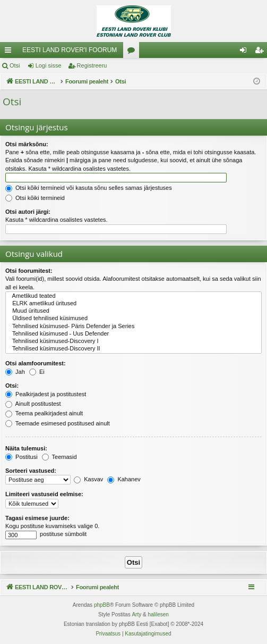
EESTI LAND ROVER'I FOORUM (70, 50)
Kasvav (88, 479)
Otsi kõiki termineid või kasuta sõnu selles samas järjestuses (89, 188)
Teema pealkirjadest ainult (44, 413)
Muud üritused (133, 311)
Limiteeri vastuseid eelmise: (44, 494)
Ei (37, 372)
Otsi (15, 65)
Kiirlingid (10, 52)
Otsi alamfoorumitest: (36, 363)
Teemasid (59, 457)
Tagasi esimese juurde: (37, 518)
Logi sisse (49, 65)
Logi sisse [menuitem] (246, 52)
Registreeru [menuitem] (261, 52)
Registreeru (92, 65)
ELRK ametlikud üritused (133, 304)
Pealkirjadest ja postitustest (46, 394)
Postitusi (21, 457)
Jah (15, 372)
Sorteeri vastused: (31, 471)
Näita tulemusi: (26, 448)
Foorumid (133, 52)
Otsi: (12, 386)
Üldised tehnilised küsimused (133, 319)
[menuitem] (108, 634)
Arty (136, 614)
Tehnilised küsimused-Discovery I (133, 341)
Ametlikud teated (133, 296)
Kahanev (124, 479)
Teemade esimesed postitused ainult (58, 423)
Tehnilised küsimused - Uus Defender (133, 334)
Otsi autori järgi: (28, 212)
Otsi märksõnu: (27, 144)
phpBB (102, 605)
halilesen (158, 614)
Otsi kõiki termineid (35, 198)
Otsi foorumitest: (29, 271)
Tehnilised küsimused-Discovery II (133, 349)
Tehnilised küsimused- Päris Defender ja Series (133, 327)
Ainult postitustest (33, 404)
